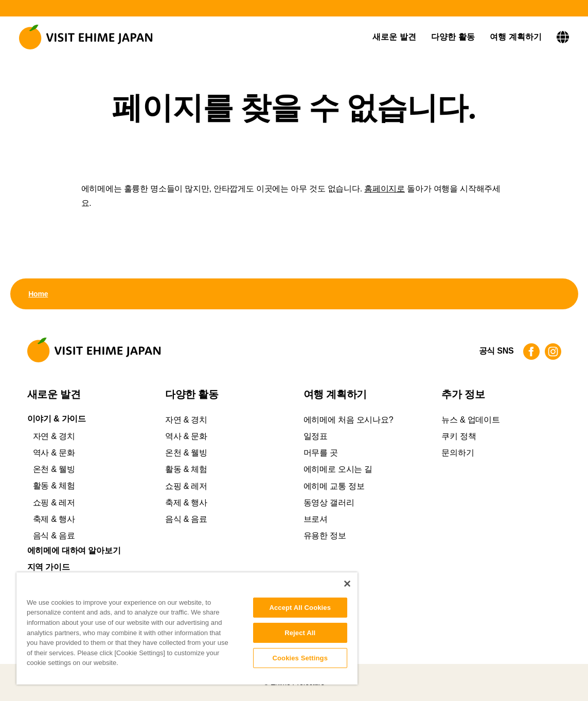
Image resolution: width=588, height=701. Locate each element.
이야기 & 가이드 (57, 419)
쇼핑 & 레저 (54, 503)
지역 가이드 (49, 567)
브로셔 (316, 519)
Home (38, 294)
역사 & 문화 (54, 453)
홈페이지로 (385, 189)
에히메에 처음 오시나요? (349, 420)
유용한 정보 (325, 536)
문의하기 (458, 453)
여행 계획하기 (516, 37)
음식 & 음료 (54, 536)
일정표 (316, 436)
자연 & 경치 (54, 436)
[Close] (347, 584)
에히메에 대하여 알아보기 (74, 551)
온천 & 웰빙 (54, 469)
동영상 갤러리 (329, 503)
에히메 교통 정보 (334, 486)
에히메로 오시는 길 (338, 469)
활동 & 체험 (54, 486)
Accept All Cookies (300, 608)
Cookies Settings (300, 658)
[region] (187, 628)
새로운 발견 (394, 37)
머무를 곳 (321, 453)
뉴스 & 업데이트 (470, 420)
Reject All (300, 633)
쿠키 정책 (459, 436)
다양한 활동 (453, 37)
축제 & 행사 (54, 519)
